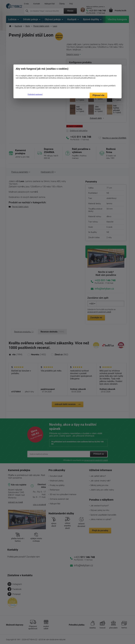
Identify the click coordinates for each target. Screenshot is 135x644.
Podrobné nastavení (35, 94)
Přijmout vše (98, 95)
